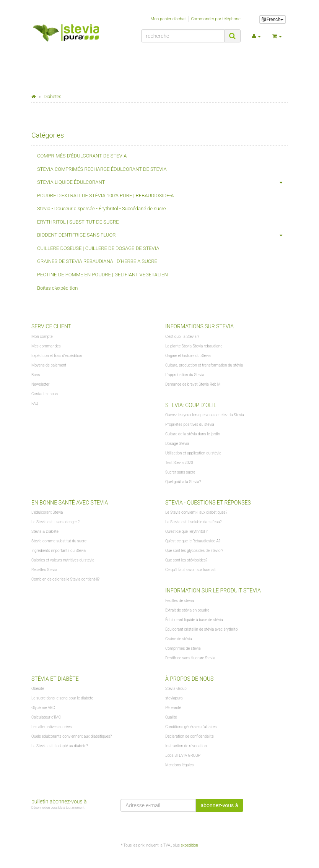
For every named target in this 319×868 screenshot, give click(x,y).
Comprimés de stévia (183, 648)
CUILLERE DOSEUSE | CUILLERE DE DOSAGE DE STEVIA (98, 248)
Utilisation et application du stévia (193, 453)
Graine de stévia (179, 639)
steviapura (174, 698)
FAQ (35, 403)
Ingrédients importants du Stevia (59, 551)
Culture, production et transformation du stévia (204, 365)
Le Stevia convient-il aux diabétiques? (196, 512)
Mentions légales (179, 765)
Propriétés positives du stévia (190, 424)
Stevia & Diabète (45, 531)
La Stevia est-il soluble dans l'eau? (193, 522)
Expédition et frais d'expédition (57, 356)
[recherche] (183, 36)
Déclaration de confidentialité (190, 736)
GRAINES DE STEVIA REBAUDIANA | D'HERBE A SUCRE (97, 261)
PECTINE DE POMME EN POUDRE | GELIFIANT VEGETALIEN (103, 275)
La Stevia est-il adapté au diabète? (60, 746)
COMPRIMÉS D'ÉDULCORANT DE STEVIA (82, 156)
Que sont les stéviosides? (186, 560)
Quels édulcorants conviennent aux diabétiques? (72, 736)
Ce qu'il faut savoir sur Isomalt (190, 570)
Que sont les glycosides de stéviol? (194, 551)
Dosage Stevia (177, 444)
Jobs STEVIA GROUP (183, 755)
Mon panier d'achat (168, 19)
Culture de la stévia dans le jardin (193, 434)
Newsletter (40, 384)
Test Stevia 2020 (179, 463)
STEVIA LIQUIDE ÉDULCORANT (162, 183)
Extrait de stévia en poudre (187, 610)
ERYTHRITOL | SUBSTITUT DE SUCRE (78, 222)
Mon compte (42, 337)
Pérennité (173, 708)
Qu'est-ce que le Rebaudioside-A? (193, 541)
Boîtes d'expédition (58, 288)
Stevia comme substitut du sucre (59, 541)
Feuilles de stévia (180, 601)
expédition (190, 845)
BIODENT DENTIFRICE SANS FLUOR (162, 235)
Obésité (38, 689)
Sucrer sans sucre (180, 472)
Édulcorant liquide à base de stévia (194, 620)
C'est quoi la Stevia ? (182, 337)
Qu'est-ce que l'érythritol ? (186, 531)
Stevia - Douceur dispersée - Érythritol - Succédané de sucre (102, 208)
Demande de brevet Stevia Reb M (193, 384)
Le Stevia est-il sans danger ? (55, 522)
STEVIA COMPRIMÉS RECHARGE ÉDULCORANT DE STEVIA (102, 169)
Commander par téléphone (216, 19)
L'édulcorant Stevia (47, 512)
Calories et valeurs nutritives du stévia (63, 560)
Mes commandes (46, 346)
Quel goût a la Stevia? (183, 482)
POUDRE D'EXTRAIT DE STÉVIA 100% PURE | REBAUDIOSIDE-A (105, 196)
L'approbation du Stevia (185, 375)
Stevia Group (176, 689)
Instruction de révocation (186, 746)
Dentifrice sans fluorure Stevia (190, 658)
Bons (36, 375)
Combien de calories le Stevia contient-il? (65, 579)
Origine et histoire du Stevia (188, 356)
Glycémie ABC (43, 708)
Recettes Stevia (44, 570)
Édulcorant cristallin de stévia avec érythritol (202, 629)
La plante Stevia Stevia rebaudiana (194, 346)
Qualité (171, 717)
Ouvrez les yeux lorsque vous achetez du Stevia (205, 415)
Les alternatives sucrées (51, 727)
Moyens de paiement (49, 365)
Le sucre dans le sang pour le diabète (62, 698)
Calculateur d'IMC (46, 717)
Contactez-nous (45, 394)
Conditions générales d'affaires (191, 727)
